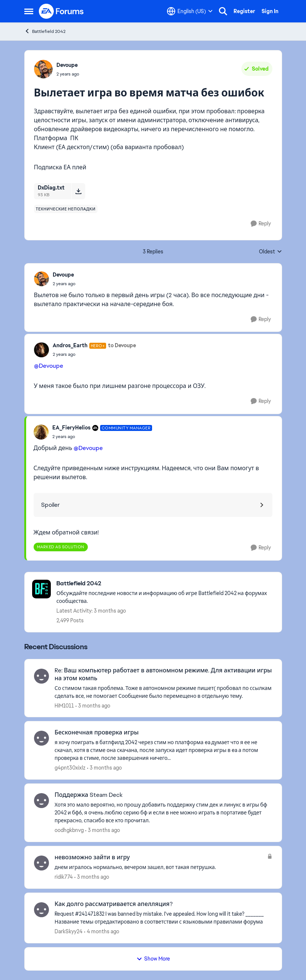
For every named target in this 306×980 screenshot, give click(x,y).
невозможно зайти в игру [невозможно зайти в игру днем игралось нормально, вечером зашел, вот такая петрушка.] (92, 857)
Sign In (270, 11)
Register (244, 11)
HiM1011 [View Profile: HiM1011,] (64, 705)
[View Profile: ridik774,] (41, 863)
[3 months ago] (93, 705)
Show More (153, 959)
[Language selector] (190, 11)
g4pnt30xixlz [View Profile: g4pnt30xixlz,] (70, 768)
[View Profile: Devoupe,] (43, 69)
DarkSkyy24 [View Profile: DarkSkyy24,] (69, 931)
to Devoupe (122, 345)
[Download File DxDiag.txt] (78, 191)
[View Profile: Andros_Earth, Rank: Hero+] (41, 350)
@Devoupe (49, 366)
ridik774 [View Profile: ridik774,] (64, 877)
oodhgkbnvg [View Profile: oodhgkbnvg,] (69, 830)
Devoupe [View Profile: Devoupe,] (67, 65)
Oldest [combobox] (271, 252)
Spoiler (50, 505)
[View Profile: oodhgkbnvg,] (41, 801)
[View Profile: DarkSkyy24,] (41, 910)
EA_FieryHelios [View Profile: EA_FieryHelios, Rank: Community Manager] (71, 428)
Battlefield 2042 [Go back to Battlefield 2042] (45, 31)
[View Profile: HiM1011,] (41, 676)
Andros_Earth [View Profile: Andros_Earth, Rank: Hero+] (70, 345)
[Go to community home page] (62, 11)
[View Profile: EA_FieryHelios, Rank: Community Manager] (41, 432)
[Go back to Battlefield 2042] (165, 584)
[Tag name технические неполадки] (66, 209)
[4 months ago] (102, 932)
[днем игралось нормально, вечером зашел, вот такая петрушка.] (159, 867)
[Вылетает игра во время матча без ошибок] (64, 284)
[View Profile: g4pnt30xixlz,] (41, 738)
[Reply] (261, 224)
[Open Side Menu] (29, 11)
